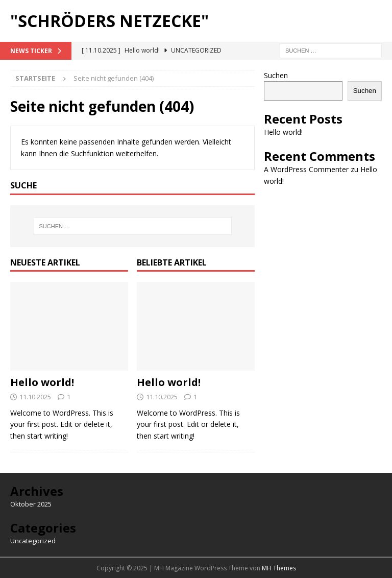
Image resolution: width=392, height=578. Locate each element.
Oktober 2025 (31, 504)
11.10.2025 (35, 397)
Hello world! (42, 382)
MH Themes (279, 568)
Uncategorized (33, 541)
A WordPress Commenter (306, 169)
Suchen (276, 75)
